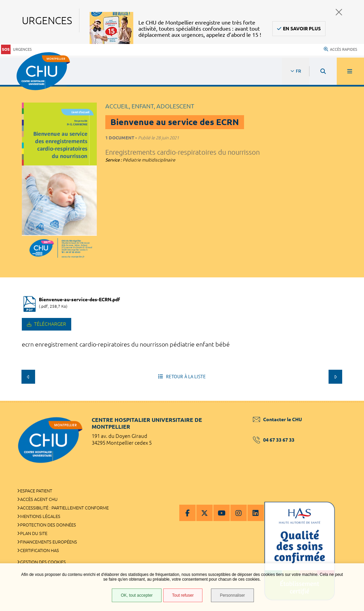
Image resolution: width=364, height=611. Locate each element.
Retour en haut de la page (347, 401)
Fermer (339, 12)
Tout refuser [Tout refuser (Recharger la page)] (183, 595)
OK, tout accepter (136, 595)
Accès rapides (340, 49)
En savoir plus (302, 29)
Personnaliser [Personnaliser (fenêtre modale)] (232, 595)
